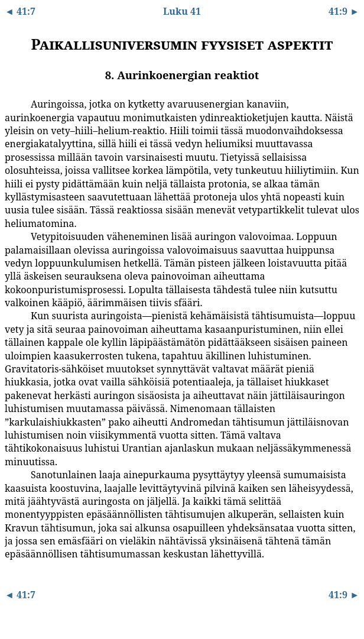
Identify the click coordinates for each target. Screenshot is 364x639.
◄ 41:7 (20, 11)
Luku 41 (182, 11)
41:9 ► (344, 11)
